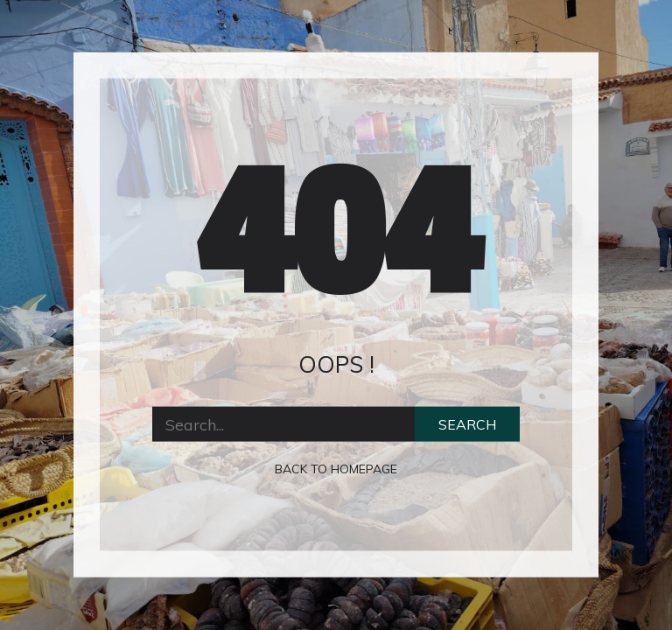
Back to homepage (336, 469)
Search (467, 424)
